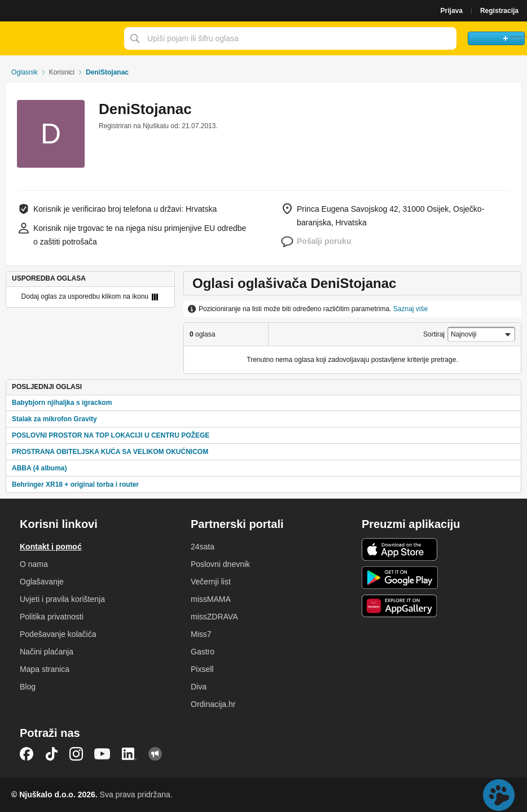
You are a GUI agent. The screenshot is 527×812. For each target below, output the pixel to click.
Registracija (499, 11)
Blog (28, 687)
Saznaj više (410, 309)
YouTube (102, 754)
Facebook (27, 754)
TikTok (51, 754)
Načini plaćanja (47, 652)
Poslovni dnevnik (220, 564)
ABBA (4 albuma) (39, 468)
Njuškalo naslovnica (59, 38)
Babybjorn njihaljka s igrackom (62, 403)
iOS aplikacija (400, 549)
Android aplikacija (400, 578)
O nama (34, 564)
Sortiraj (434, 334)
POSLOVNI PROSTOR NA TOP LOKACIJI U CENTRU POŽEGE (111, 435)
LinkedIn (129, 754)
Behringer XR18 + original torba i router (75, 484)
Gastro (203, 652)
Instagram (76, 754)
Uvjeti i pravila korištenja (62, 599)
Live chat (499, 795)
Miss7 (201, 634)
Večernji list (211, 582)
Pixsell (202, 669)
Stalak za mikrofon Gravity (54, 419)
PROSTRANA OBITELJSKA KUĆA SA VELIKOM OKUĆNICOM (110, 452)
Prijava (452, 11)
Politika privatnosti (52, 617)
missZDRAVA (214, 617)
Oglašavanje (42, 582)
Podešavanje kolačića (58, 634)
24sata (203, 547)
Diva (199, 687)
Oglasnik (25, 72)
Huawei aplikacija (400, 606)
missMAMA (211, 599)
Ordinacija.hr (213, 704)
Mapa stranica (45, 669)
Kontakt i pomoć (51, 547)
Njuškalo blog (155, 754)
